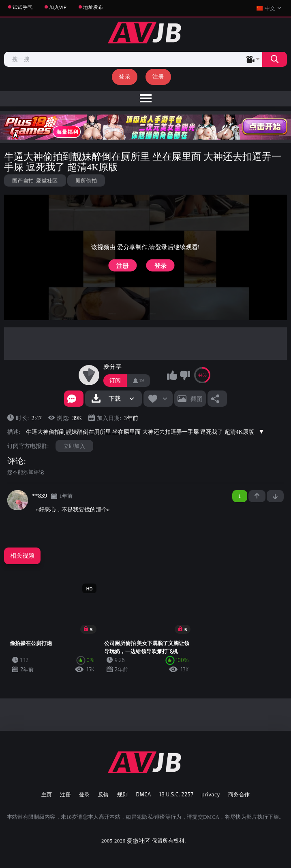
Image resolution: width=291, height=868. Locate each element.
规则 (123, 794)
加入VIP (58, 7)
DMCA (143, 794)
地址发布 (93, 7)
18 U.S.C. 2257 (176, 794)
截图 (197, 399)
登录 (125, 76)
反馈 (104, 794)
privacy (211, 794)
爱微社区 (138, 841)
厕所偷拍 (86, 180)
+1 (257, 496)
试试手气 (22, 7)
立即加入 (74, 446)
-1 (275, 496)
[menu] (145, 99)
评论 (15, 461)
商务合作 (239, 794)
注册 (158, 76)
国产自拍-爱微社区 (35, 180)
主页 (47, 794)
